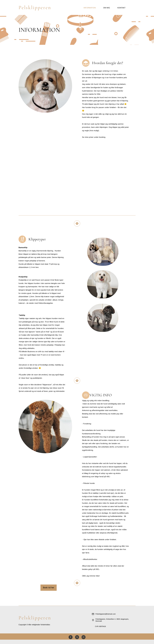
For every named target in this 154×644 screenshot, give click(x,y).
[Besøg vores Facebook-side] (71, 637)
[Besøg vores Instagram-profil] (84, 637)
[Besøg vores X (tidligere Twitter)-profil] (77, 637)
